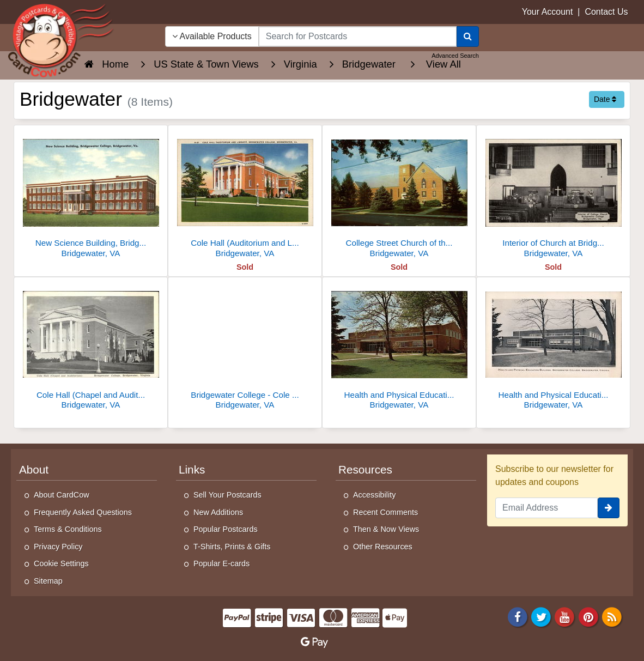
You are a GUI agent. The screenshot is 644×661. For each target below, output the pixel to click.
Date (605, 99)
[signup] (609, 508)
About (34, 469)
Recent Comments (385, 512)
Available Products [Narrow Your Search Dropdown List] (212, 36)
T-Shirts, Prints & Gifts (232, 547)
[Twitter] (541, 616)
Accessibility (374, 495)
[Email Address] (546, 508)
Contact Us (606, 12)
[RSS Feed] (612, 616)
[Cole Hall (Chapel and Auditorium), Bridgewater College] (91, 346)
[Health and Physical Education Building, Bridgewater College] (399, 346)
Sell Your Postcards (227, 495)
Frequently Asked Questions (83, 512)
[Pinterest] (588, 616)
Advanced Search (455, 56)
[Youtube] (565, 616)
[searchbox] (358, 37)
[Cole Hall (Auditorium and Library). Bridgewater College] (245, 194)
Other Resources (383, 547)
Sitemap (48, 581)
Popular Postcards (226, 529)
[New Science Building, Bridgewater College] (91, 194)
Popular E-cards (221, 563)
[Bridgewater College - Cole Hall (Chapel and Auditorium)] (245, 346)
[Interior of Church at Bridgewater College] (553, 194)
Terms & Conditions (68, 529)
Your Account (548, 12)
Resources (365, 469)
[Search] (468, 37)
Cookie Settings (61, 563)
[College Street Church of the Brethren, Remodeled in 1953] (399, 194)
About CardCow (62, 495)
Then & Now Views (386, 529)
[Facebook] (518, 616)
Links (192, 469)
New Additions (218, 512)
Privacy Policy (58, 547)
